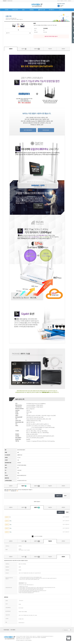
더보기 (65, 496)
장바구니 (66, 1)
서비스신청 (42, 10)
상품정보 (11, 49)
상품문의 (37, 49)
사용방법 (32, 10)
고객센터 (61, 10)
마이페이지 (52, 10)
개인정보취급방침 (6, 630)
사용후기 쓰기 (59, 496)
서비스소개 (15, 10)
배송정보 (50, 49)
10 (39, 536)
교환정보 (63, 49)
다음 (40, 536)
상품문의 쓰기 (61, 512)
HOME (7, 10)
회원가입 (62, 1)
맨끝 (42, 536)
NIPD (24, 10)
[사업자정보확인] (43, 638)
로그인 (59, 1)
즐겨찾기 (70, 1)
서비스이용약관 (13, 630)
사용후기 (24, 49)
